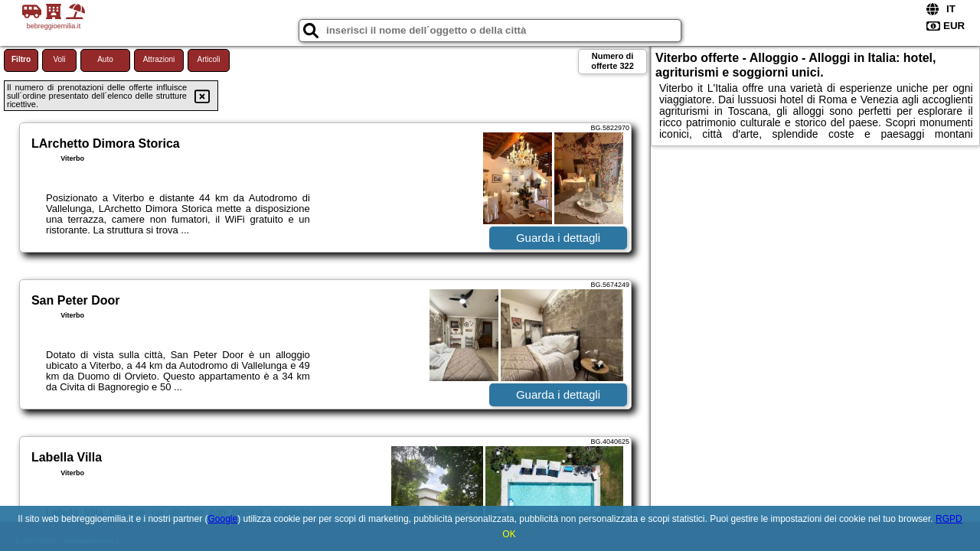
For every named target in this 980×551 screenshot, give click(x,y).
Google (222, 519)
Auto (105, 59)
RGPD (949, 519)
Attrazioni (159, 59)
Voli (59, 59)
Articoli (208, 59)
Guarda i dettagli (558, 238)
